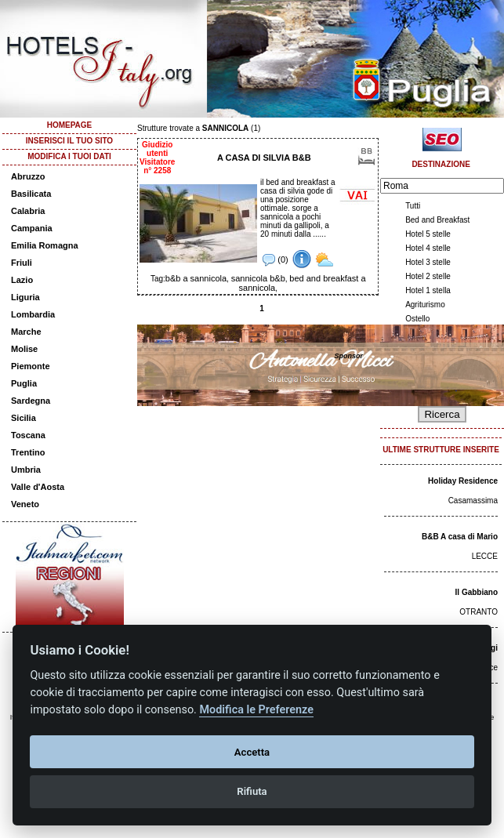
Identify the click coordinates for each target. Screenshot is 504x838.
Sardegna (31, 401)
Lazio (22, 280)
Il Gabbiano (477, 592)
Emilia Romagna (45, 245)
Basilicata (31, 194)
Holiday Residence (463, 481)
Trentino (28, 452)
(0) (276, 259)
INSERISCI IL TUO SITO (69, 141)
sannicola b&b (258, 278)
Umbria (26, 470)
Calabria (28, 211)
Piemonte (31, 366)
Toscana (28, 435)
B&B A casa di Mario (460, 537)
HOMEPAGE (70, 125)
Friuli (22, 263)
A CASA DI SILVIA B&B (264, 158)
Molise (24, 349)
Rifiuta (252, 791)
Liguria (25, 297)
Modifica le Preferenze (256, 710)
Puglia (24, 383)
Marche (26, 332)
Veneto (25, 504)
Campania (32, 228)
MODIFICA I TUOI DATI (69, 156)
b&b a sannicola (196, 278)
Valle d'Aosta (38, 487)
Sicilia (24, 418)
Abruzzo (28, 176)
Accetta (252, 752)
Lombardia (33, 314)
